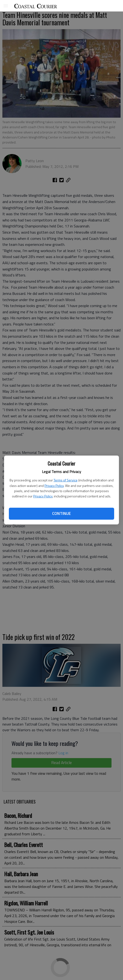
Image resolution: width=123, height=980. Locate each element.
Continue (61, 513)
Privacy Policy (54, 486)
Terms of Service (66, 480)
